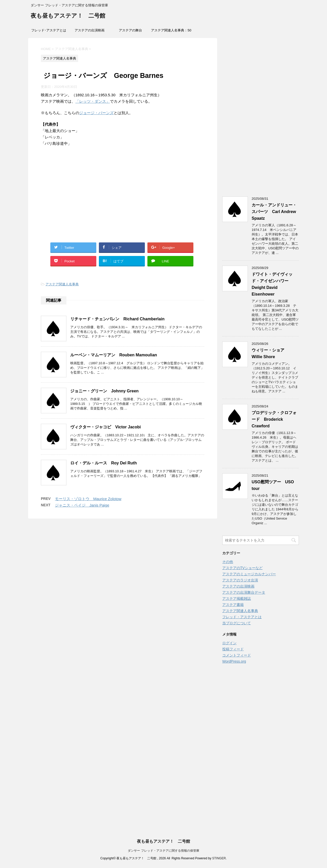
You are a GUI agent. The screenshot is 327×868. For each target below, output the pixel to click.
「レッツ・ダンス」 (93, 101)
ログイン (229, 643)
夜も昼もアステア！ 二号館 (68, 16)
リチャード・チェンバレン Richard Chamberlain (117, 319)
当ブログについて (237, 623)
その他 (228, 562)
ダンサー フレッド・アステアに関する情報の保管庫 (163, 851)
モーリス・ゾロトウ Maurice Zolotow (88, 499)
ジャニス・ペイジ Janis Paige (82, 505)
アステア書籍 (233, 605)
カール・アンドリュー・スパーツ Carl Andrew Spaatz (274, 212)
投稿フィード (233, 649)
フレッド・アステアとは (242, 617)
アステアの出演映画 (90, 30)
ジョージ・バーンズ (96, 113)
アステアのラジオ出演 (240, 580)
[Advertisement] (123, 200)
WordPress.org (234, 661)
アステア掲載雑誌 (237, 599)
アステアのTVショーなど (242, 568)
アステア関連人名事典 (62, 284)
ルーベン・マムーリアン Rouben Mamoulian (114, 355)
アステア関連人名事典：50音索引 (171, 32)
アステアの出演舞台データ (244, 592)
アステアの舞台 (130, 30)
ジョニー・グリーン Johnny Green (104, 391)
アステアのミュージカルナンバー (249, 574)
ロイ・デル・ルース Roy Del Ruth (103, 463)
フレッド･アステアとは (49, 30)
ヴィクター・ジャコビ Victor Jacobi (106, 427)
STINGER (219, 858)
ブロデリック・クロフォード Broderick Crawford (274, 419)
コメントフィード (237, 655)
